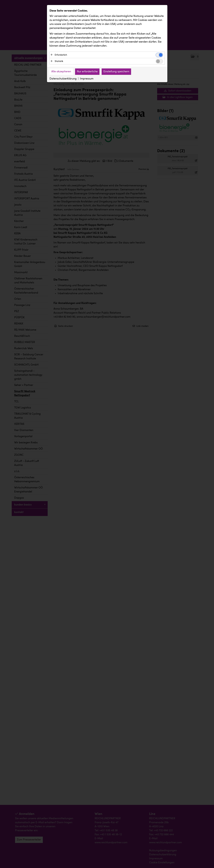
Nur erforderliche (87, 72)
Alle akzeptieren (61, 72)
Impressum (87, 79)
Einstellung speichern (116, 72)
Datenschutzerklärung (63, 79)
